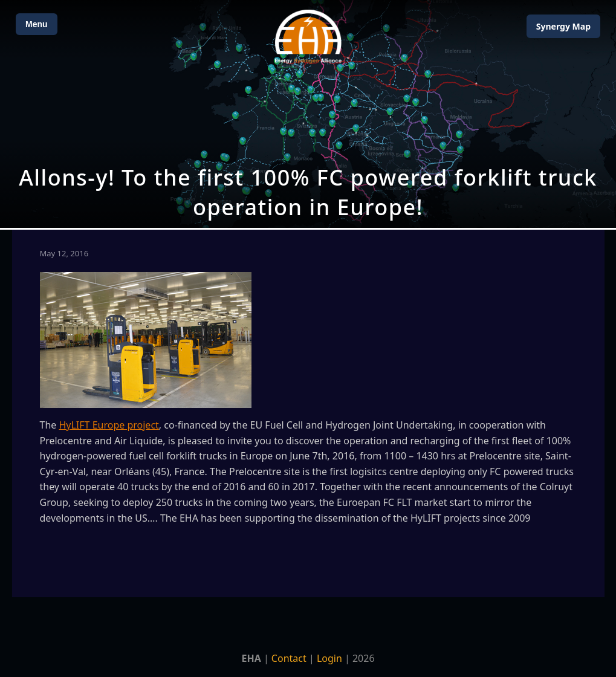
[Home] (308, 37)
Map (563, 26)
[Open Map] (308, 114)
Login (329, 658)
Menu (37, 24)
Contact (289, 658)
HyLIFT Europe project (109, 425)
